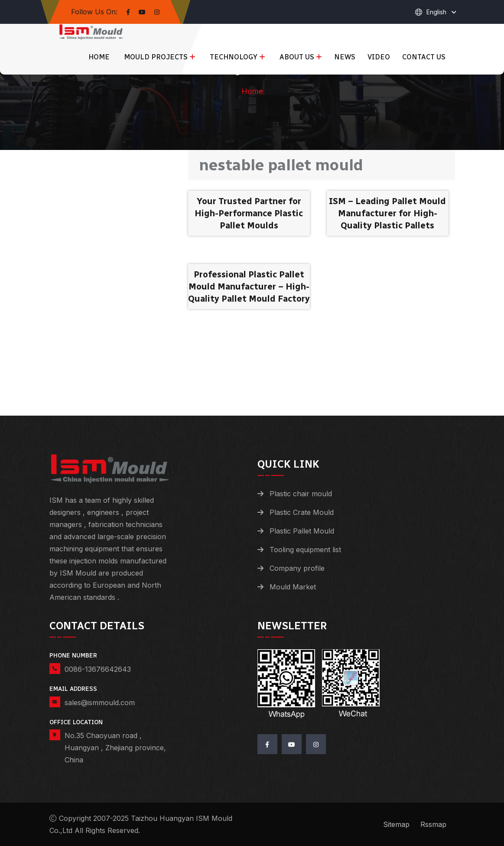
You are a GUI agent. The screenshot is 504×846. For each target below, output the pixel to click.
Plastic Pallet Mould (302, 531)
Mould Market (293, 587)
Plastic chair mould (301, 494)
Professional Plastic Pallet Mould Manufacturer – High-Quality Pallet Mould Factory (249, 286)
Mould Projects (156, 57)
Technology (234, 57)
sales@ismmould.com (100, 703)
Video (379, 57)
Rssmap (433, 824)
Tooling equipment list (305, 550)
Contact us (424, 57)
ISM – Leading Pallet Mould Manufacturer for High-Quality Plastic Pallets (387, 213)
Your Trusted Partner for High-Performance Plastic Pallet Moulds (249, 213)
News (345, 57)
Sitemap (396, 824)
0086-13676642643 (98, 669)
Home (99, 57)
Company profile (297, 568)
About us (297, 57)
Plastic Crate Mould (302, 512)
